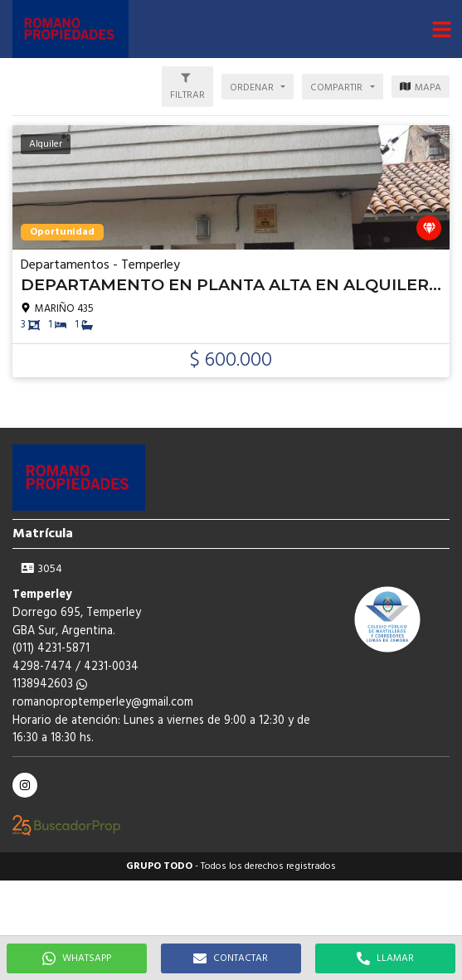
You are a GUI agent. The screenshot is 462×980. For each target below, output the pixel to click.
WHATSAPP (77, 958)
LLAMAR (385, 958)
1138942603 (50, 684)
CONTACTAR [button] (231, 958)
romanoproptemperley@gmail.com (103, 703)
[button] (441, 29)
